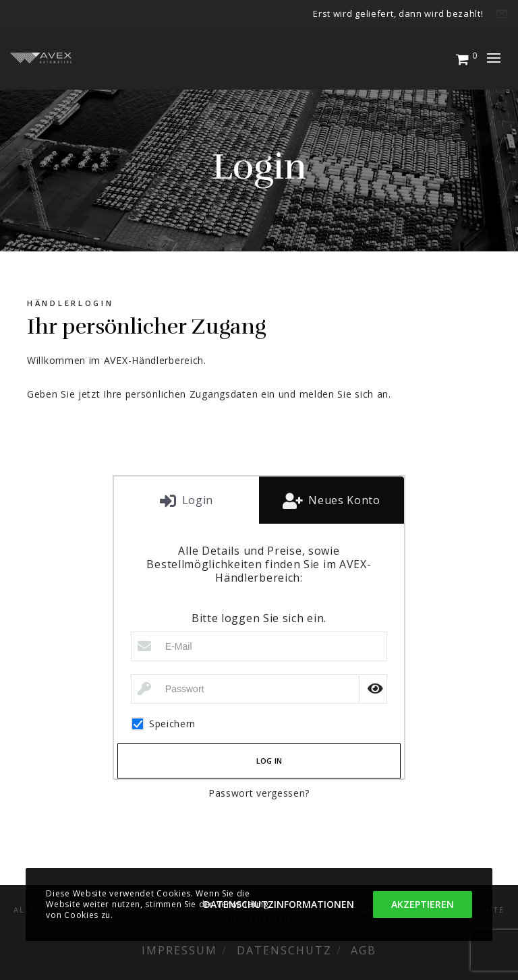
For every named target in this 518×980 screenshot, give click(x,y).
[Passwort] (259, 689)
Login (196, 500)
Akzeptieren (423, 904)
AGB (364, 950)
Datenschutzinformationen (279, 904)
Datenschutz (284, 950)
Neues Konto (342, 500)
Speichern (163, 724)
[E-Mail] (259, 646)
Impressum (179, 950)
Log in (269, 761)
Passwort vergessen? (259, 793)
